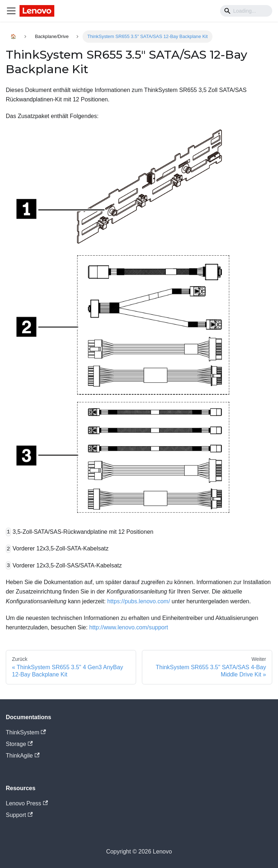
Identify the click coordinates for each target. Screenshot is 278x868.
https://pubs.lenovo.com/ (138, 601)
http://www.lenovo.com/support (129, 627)
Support (19, 815)
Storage (19, 744)
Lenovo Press (27, 803)
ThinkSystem (26, 732)
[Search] (246, 11)
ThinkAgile (23, 756)
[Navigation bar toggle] (11, 11)
